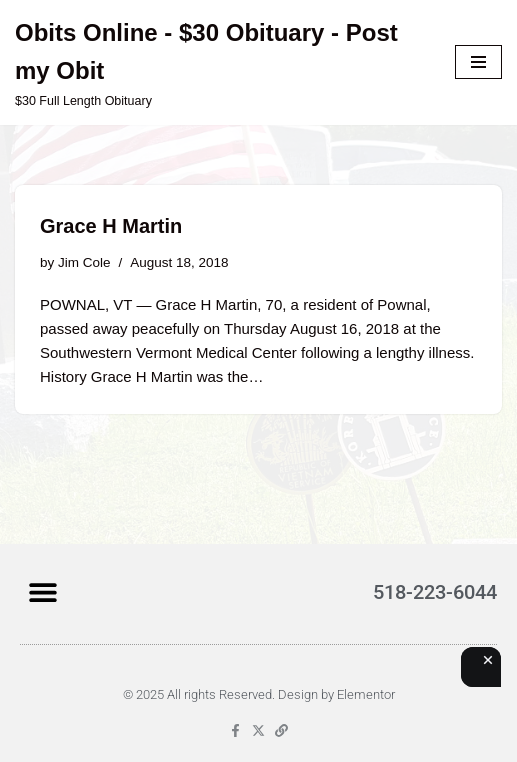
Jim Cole (84, 262)
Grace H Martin (111, 226)
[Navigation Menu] (478, 62)
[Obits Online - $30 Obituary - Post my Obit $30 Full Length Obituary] (220, 62)
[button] (42, 591)
